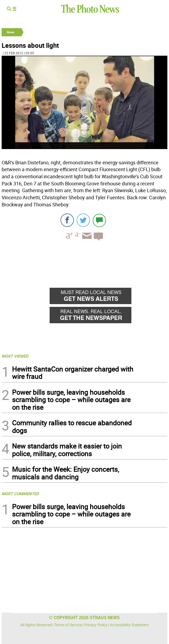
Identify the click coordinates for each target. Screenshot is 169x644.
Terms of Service (68, 625)
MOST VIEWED (15, 356)
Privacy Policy (96, 625)
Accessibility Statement (129, 625)
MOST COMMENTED (20, 494)
